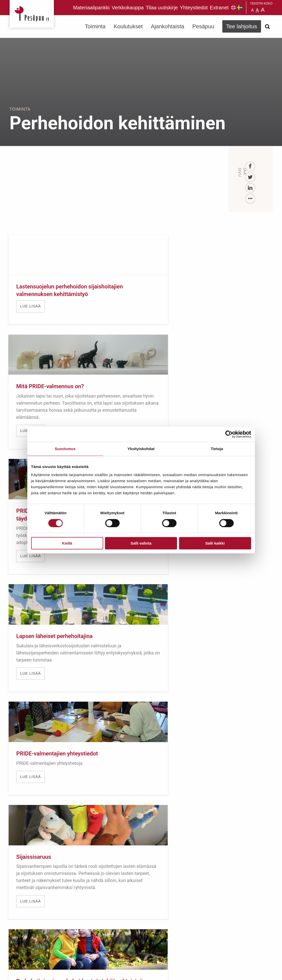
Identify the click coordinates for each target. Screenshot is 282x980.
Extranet (219, 8)
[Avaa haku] (268, 27)
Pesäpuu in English (233, 8)
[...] (250, 199)
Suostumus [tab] (65, 449)
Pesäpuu (32, 14)
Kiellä (67, 543)
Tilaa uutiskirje (162, 8)
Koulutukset (128, 26)
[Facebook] (250, 167)
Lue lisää (32, 330)
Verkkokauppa (128, 8)
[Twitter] (250, 177)
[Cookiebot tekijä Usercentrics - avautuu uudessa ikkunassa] (229, 434)
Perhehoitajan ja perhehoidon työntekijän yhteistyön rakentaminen (48, 616)
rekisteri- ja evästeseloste (77, 973)
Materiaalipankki (91, 8)
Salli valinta (141, 543)
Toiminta (95, 26)
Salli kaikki (215, 543)
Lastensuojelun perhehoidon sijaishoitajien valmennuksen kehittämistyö (36, 302)
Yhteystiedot (194, 8)
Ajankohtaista (167, 26)
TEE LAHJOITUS (78, 935)
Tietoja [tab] (217, 449)
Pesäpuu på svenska (240, 8)
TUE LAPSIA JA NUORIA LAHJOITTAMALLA (141, 767)
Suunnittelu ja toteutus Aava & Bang (235, 973)
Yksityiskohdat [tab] (141, 449)
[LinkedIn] (250, 188)
